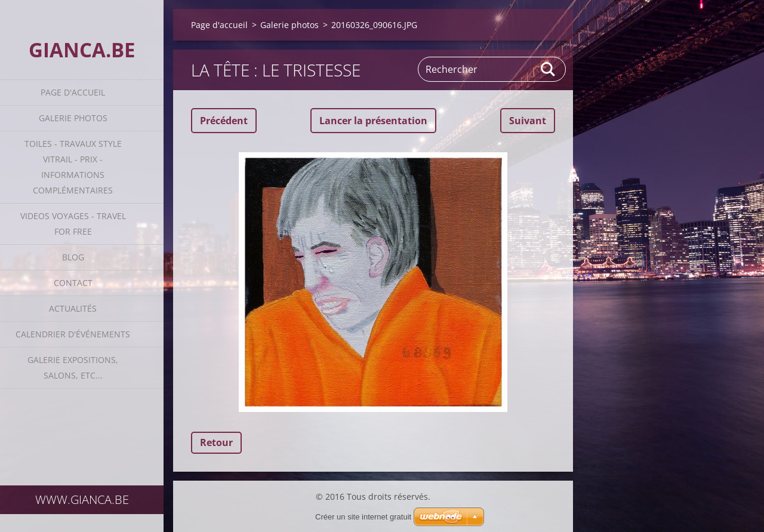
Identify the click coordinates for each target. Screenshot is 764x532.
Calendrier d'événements (73, 334)
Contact (73, 283)
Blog (73, 257)
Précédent (224, 121)
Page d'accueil (73, 92)
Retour (216, 442)
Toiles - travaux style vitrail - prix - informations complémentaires (73, 167)
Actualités (73, 308)
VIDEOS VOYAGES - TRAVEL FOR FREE (73, 224)
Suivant (528, 121)
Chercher (549, 69)
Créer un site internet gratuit (363, 517)
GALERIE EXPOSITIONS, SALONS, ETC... (73, 368)
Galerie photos (73, 118)
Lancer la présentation (373, 121)
